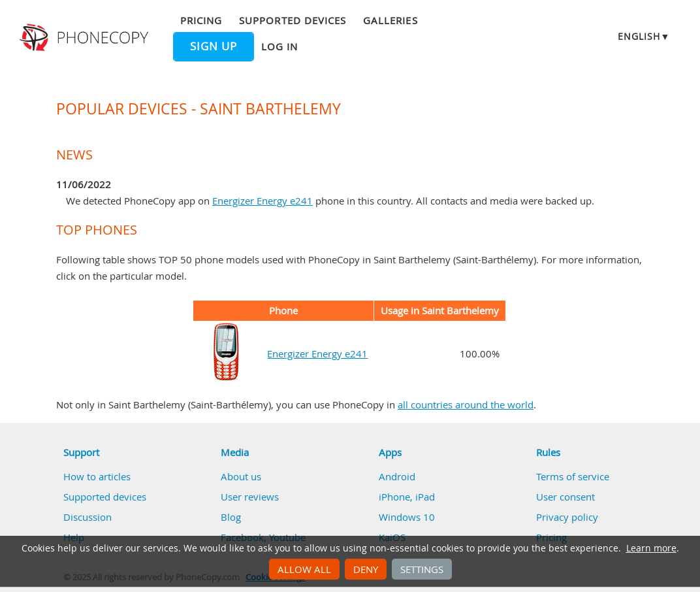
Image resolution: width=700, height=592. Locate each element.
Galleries (390, 20)
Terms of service (573, 476)
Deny (366, 569)
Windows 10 (407, 517)
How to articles (97, 476)
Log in (279, 46)
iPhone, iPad (407, 497)
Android (397, 476)
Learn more (651, 548)
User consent (565, 497)
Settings (422, 569)
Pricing (201, 20)
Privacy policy (567, 517)
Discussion (87, 517)
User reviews (250, 497)
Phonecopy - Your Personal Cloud (86, 38)
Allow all (304, 569)
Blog (231, 517)
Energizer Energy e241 (262, 201)
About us (241, 476)
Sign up (214, 46)
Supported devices (293, 20)
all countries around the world (466, 404)
